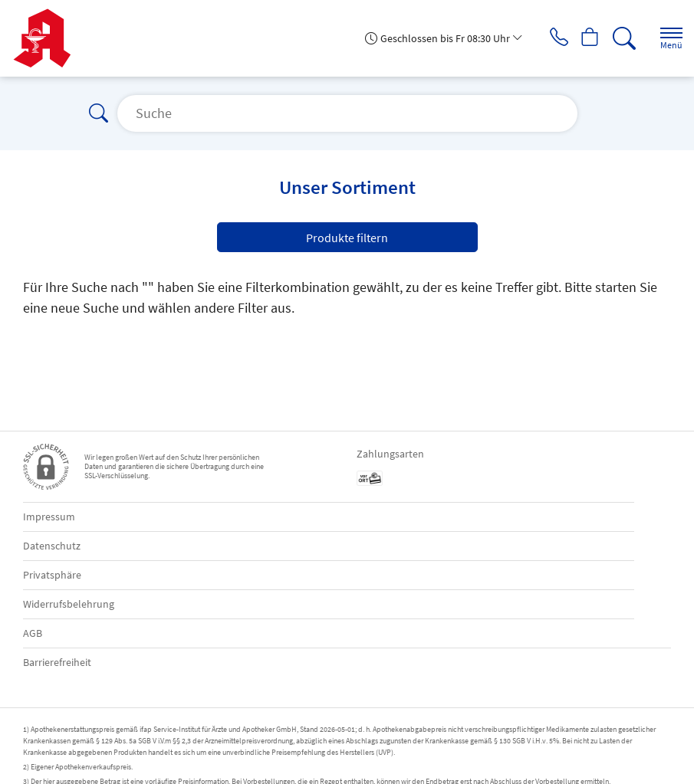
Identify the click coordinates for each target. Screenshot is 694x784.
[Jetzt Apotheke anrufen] (548, 38)
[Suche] (621, 38)
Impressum (49, 517)
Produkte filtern (347, 238)
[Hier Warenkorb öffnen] (585, 38)
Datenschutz (52, 546)
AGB (33, 633)
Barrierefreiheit (57, 662)
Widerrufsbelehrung (69, 604)
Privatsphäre (52, 575)
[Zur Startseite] (48, 38)
